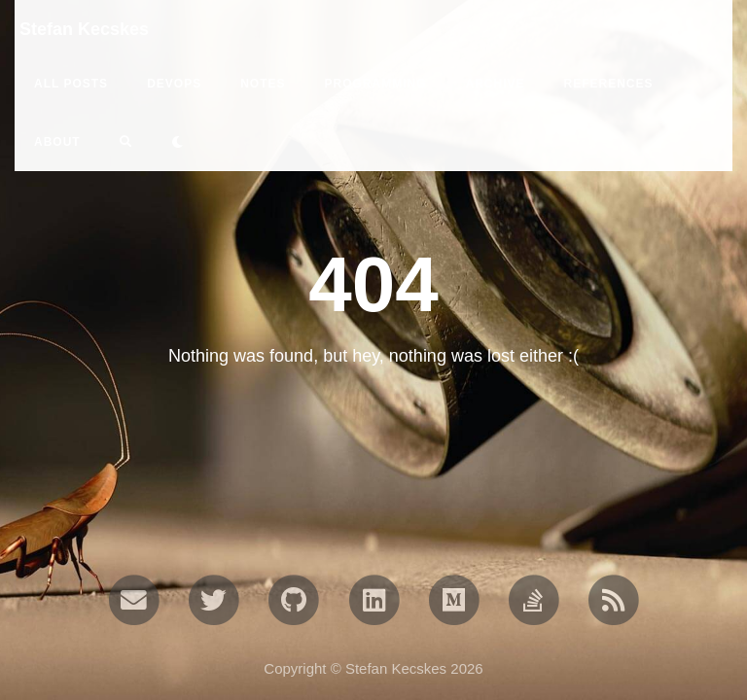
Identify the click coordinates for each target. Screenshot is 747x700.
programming (375, 84)
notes (263, 84)
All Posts (71, 84)
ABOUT (57, 142)
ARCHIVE (495, 84)
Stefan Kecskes (84, 29)
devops (174, 84)
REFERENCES (609, 84)
